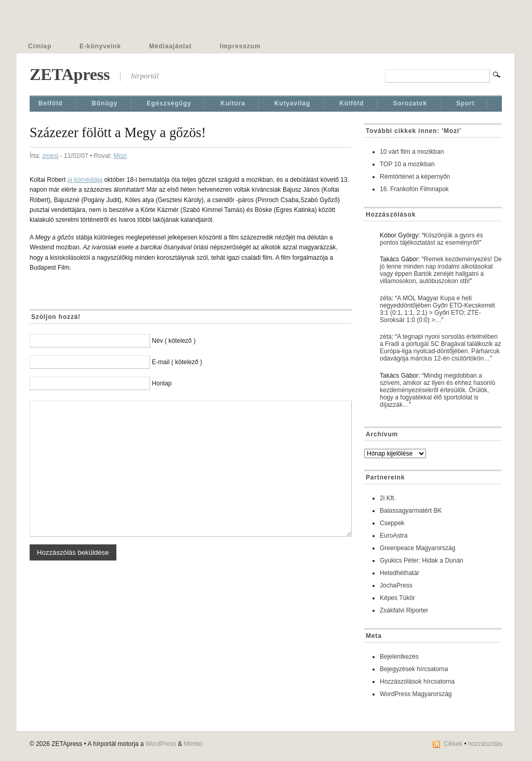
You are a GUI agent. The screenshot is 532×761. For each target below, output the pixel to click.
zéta (386, 298)
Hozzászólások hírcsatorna (417, 682)
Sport (465, 103)
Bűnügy (105, 103)
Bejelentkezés (399, 657)
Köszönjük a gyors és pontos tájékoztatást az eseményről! (431, 239)
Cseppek (392, 523)
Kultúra (233, 103)
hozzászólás (485, 744)
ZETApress (70, 74)
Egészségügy (169, 103)
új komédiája (85, 180)
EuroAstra (394, 536)
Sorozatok (410, 103)
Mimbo (193, 744)
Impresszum (240, 46)
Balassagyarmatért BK (411, 511)
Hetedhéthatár (400, 573)
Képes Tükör (397, 598)
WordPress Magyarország (416, 694)
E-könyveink (100, 46)
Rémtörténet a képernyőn (415, 177)
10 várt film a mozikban (412, 152)
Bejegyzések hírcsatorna (414, 669)
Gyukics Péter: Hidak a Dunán (422, 560)
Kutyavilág (292, 103)
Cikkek (453, 744)
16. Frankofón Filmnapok (414, 189)
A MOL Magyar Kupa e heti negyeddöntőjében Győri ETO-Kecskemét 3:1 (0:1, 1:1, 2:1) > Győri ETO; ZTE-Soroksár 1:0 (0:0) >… (437, 309)
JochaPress (396, 585)
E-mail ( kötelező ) (177, 362)
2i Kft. (388, 498)
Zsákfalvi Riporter (404, 610)
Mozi (120, 156)
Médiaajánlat (170, 46)
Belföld (51, 103)
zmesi (50, 156)
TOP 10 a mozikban (407, 164)
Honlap (162, 383)
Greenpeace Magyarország (417, 548)
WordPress (161, 744)
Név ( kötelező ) (174, 341)
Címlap (40, 46)
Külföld (351, 103)
